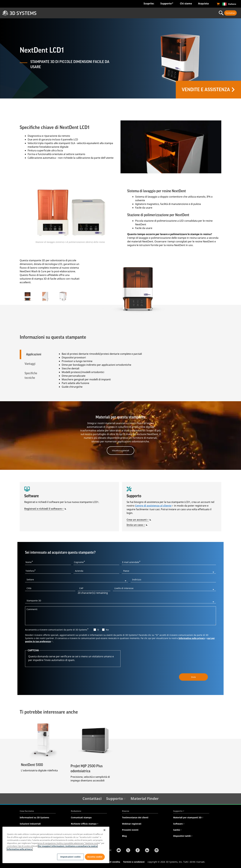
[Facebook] (138, 850)
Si (98, 629)
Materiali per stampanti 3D (188, 817)
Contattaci (230, 13)
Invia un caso (136, 524)
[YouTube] (119, 850)
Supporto (167, 3)
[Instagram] (157, 850)
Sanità (178, 829)
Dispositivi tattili (183, 835)
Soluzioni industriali (30, 823)
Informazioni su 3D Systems (34, 817)
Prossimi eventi (130, 829)
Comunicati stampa (81, 817)
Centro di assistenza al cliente (154, 505)
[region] (56, 845)
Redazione (76, 810)
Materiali (149, 13)
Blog (124, 835)
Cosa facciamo (27, 810)
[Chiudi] (104, 830)
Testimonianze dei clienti (135, 817)
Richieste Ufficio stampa (85, 823)
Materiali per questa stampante (121, 417)
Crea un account (138, 519)
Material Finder (145, 798)
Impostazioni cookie (70, 857)
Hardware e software (105, 13)
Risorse (126, 810)
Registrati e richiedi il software (44, 508)
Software (179, 823)
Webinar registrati (132, 823)
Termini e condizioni (134, 861)
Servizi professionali (194, 13)
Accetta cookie (95, 857)
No (107, 629)
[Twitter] (128, 850)
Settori (61, 13)
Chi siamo (186, 4)
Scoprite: (149, 4)
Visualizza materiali (120, 450)
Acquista (203, 4)
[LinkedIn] (147, 850)
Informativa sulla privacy (192, 638)
